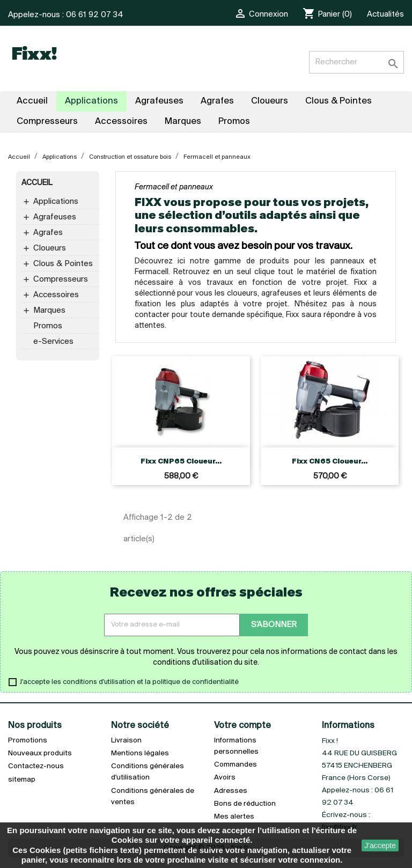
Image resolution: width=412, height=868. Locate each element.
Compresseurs (61, 279)
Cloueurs (50, 248)
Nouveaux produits (40, 753)
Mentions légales (140, 753)
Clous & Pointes (63, 264)
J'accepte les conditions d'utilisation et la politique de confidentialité (129, 682)
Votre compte (242, 726)
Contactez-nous (36, 766)
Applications (56, 202)
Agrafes (48, 233)
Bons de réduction (245, 804)
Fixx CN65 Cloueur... (330, 462)
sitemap (22, 780)
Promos (48, 326)
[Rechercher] (356, 62)
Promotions (28, 741)
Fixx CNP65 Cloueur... (181, 462)
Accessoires (56, 295)
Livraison (126, 741)
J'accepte (380, 845)
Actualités (385, 14)
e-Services (53, 342)
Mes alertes (234, 817)
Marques (49, 311)
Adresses (231, 791)
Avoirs (225, 778)
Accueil (37, 183)
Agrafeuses (55, 217)
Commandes (236, 765)
